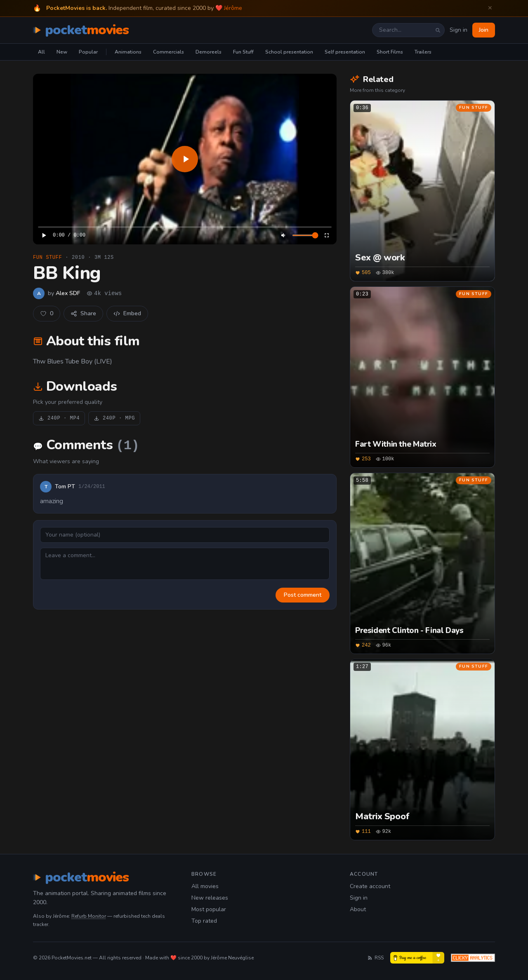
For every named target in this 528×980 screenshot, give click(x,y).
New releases (210, 898)
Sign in (458, 30)
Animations (128, 52)
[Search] (438, 30)
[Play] (185, 159)
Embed (127, 313)
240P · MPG (114, 418)
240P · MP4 (59, 418)
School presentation (289, 52)
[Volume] (305, 235)
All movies (205, 886)
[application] (185, 159)
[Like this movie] (47, 314)
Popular (88, 52)
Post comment (303, 595)
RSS (375, 958)
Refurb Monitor (89, 916)
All (41, 52)
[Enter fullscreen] (327, 235)
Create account (370, 886)
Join (484, 30)
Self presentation (345, 52)
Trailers (423, 52)
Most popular (209, 909)
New (62, 52)
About (358, 909)
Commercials (169, 52)
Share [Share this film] (83, 313)
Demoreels (209, 52)
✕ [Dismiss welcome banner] (490, 8)
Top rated (204, 921)
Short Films (390, 52)
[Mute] (284, 235)
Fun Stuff (243, 52)
